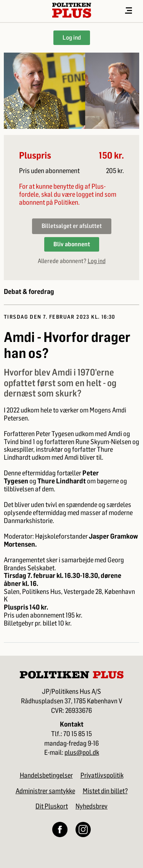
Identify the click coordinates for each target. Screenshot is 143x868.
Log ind (72, 38)
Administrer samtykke (45, 791)
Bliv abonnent (72, 244)
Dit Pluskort (52, 806)
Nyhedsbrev (92, 806)
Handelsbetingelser (46, 775)
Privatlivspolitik (102, 775)
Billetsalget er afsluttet (72, 226)
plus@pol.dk (82, 753)
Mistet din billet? (105, 791)
